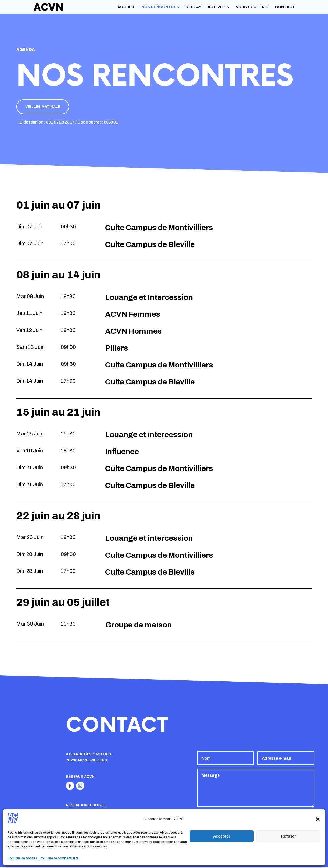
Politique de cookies (22, 858)
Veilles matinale (45, 107)
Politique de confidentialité (59, 858)
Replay (193, 7)
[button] (318, 819)
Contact (285, 7)
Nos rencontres (160, 7)
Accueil (126, 7)
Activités (218, 7)
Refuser (288, 836)
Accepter (222, 836)
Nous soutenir (252, 7)
